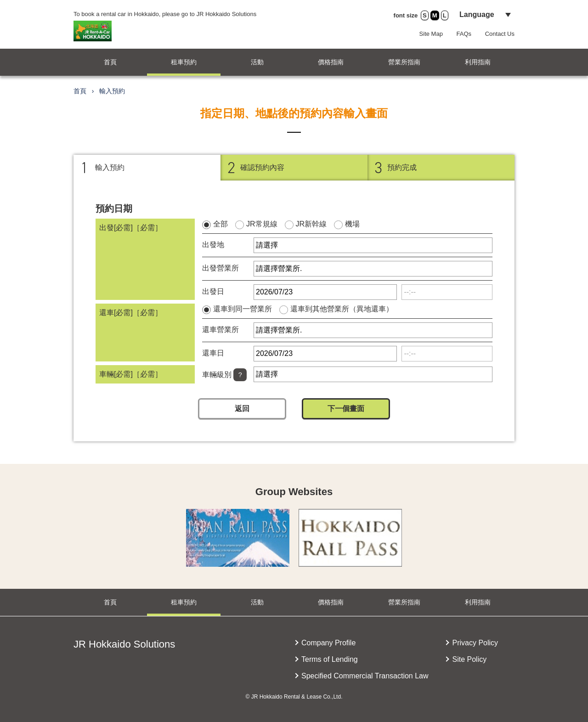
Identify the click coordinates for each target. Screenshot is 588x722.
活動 (257, 62)
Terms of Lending (330, 659)
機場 (352, 224)
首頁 (110, 62)
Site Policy (469, 659)
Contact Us (500, 34)
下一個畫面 (346, 409)
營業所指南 (404, 62)
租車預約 (184, 62)
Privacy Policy (475, 643)
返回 (242, 409)
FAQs (464, 34)
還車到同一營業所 (243, 309)
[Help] (240, 375)
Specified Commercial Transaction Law (365, 676)
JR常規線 (262, 224)
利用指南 (478, 62)
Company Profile (328, 643)
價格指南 (331, 62)
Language (477, 14)
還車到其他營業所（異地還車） (342, 309)
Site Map (431, 34)
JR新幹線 (311, 224)
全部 (220, 224)
